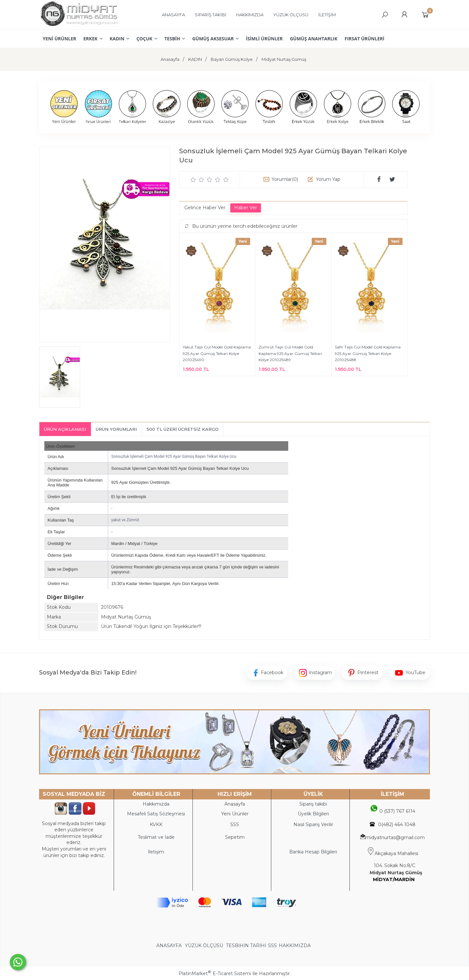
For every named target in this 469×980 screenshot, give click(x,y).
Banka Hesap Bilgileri (313, 852)
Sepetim (235, 837)
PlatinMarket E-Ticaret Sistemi (215, 973)
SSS (272, 946)
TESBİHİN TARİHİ (246, 946)
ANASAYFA (170, 946)
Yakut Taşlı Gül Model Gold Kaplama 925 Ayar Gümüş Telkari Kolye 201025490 (217, 353)
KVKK (156, 824)
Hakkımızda (156, 804)
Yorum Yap (328, 179)
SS (236, 824)
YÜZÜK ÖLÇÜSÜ (204, 946)
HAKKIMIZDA (295, 946)
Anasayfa (235, 804)
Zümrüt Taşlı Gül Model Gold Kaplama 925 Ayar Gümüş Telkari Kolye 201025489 (290, 353)
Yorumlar (285, 179)
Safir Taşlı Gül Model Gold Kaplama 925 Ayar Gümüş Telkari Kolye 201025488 (368, 353)
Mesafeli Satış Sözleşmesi (156, 814)
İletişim (156, 852)
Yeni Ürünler (235, 814)
